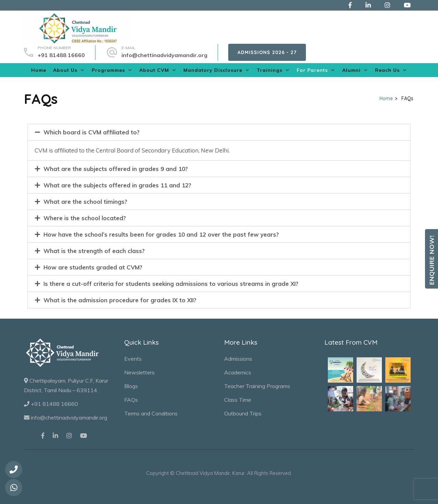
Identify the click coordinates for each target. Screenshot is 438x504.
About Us (65, 70)
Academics (238, 372)
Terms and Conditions (151, 413)
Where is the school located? (85, 218)
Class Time (238, 400)
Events (133, 359)
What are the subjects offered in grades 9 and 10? (116, 169)
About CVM (154, 70)
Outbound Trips (243, 413)
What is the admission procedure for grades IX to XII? (120, 300)
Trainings (269, 70)
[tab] (219, 132)
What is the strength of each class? (94, 251)
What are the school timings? (85, 202)
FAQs (131, 400)
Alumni (351, 70)
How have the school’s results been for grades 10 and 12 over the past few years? (161, 234)
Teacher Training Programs (257, 386)
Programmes (108, 70)
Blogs (131, 386)
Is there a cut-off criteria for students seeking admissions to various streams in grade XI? (171, 284)
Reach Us (387, 70)
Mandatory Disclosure (213, 70)
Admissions (238, 359)
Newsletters (139, 372)
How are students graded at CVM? (93, 267)
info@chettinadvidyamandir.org (164, 55)
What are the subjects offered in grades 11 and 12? (117, 185)
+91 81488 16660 (61, 55)
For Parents (312, 70)
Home (39, 70)
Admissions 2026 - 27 (267, 52)
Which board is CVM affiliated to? (92, 132)
